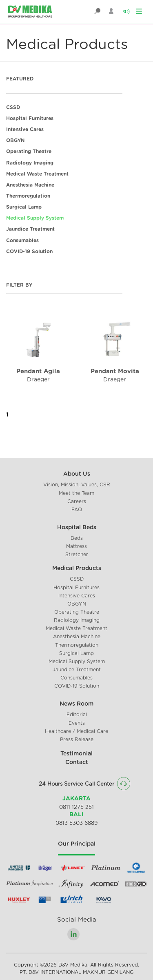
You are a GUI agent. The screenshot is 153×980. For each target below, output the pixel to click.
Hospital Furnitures (30, 118)
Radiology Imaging (30, 163)
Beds (77, 538)
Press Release (77, 739)
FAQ (77, 510)
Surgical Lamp (24, 207)
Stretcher (77, 555)
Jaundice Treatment (30, 229)
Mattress (76, 546)
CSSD (13, 107)
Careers (77, 501)
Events (77, 723)
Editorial (77, 715)
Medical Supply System (35, 218)
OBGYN (15, 140)
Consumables (22, 241)
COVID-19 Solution (29, 252)
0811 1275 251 (76, 807)
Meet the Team (76, 493)
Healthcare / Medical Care (76, 731)
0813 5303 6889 (76, 823)
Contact (77, 762)
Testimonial (76, 754)
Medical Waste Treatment (37, 174)
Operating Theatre (29, 151)
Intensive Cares (25, 129)
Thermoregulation (28, 196)
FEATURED (20, 79)
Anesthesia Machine (30, 185)
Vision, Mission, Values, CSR (77, 485)
